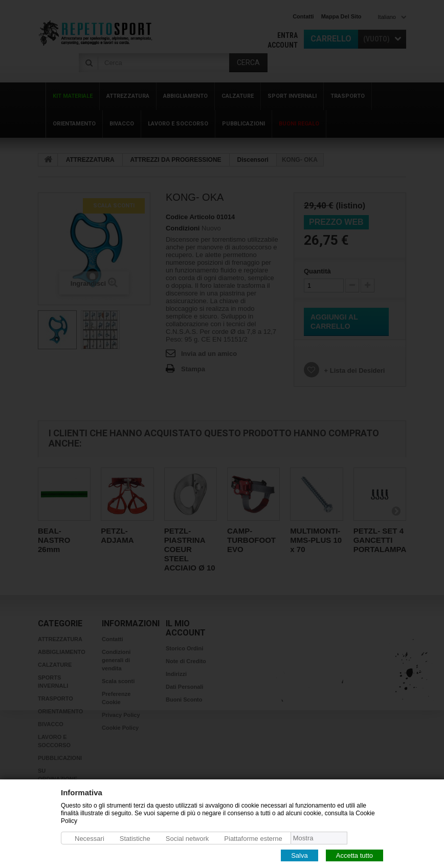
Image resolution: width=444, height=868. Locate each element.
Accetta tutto (354, 855)
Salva (299, 855)
